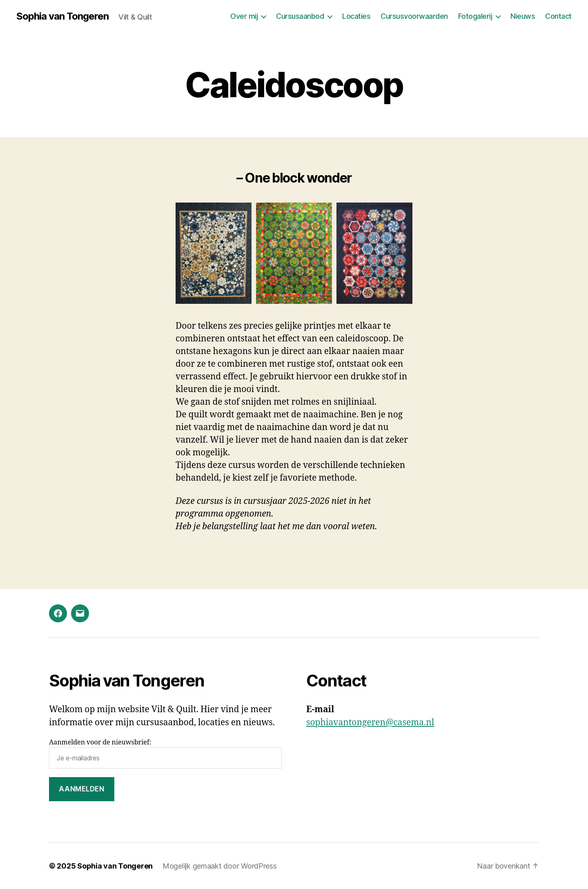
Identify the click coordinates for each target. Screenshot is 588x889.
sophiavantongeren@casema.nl (370, 723)
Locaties (356, 16)
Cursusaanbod (300, 16)
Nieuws (523, 16)
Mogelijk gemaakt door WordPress (220, 866)
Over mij (244, 16)
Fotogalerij (475, 16)
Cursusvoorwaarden (414, 16)
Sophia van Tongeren (62, 16)
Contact (558, 16)
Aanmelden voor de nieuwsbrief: (165, 753)
